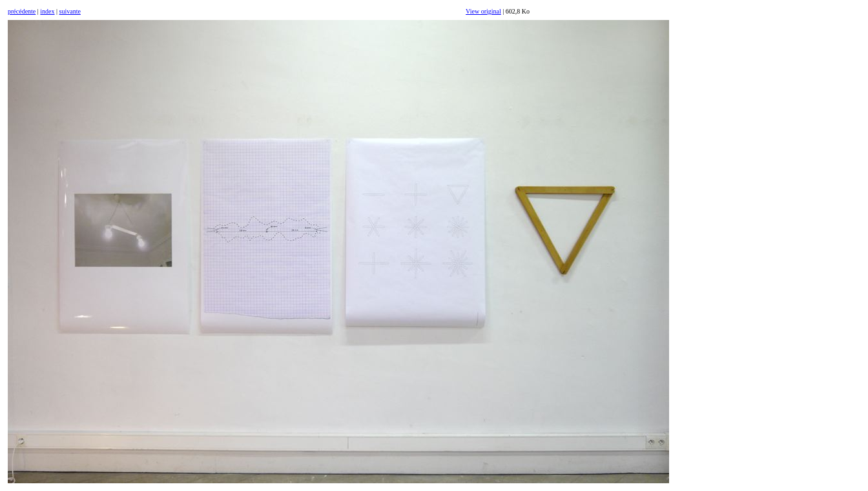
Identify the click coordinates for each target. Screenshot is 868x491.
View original (483, 11)
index (47, 11)
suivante (70, 11)
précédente (22, 11)
